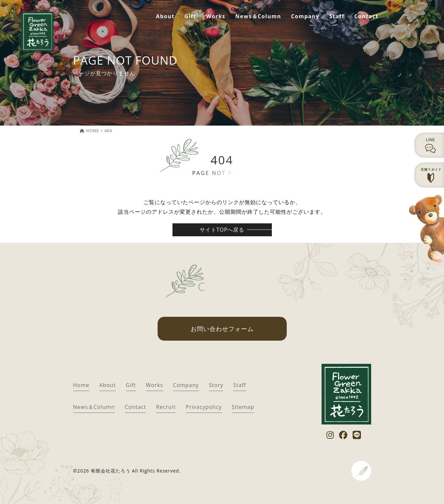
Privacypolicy (204, 407)
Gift (190, 16)
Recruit (166, 407)
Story (216, 385)
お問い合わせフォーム (222, 329)
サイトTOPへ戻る (222, 230)
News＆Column (258, 16)
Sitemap (243, 407)
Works (216, 16)
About (165, 16)
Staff (337, 16)
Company (305, 16)
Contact (366, 16)
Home (81, 385)
